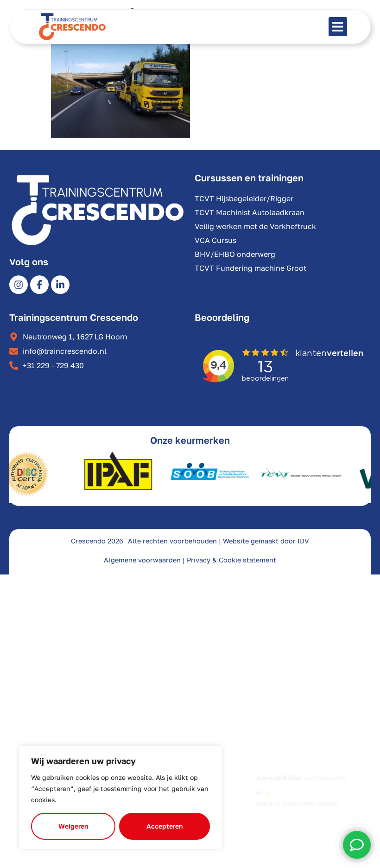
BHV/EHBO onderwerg (235, 254)
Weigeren (73, 826)
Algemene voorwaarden (142, 560)
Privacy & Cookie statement (231, 560)
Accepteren (165, 826)
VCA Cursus (215, 240)
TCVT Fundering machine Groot (250, 268)
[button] (338, 27)
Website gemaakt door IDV (266, 541)
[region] (120, 798)
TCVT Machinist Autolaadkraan (250, 212)
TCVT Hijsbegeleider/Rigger (244, 198)
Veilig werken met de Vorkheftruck (255, 226)
